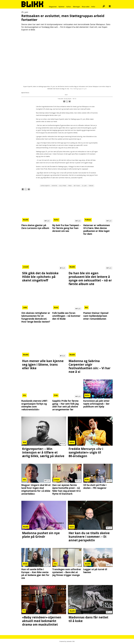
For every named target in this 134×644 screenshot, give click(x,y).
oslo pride (63, 186)
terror (91, 186)
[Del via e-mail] (70, 101)
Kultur (69, 7)
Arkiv (93, 7)
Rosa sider (86, 7)
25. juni (84, 186)
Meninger (76, 7)
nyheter (54, 186)
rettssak (77, 186)
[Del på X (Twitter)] (67, 101)
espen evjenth (45, 186)
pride (70, 186)
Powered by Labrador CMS (67, 641)
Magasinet (53, 7)
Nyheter (62, 7)
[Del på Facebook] (64, 101)
